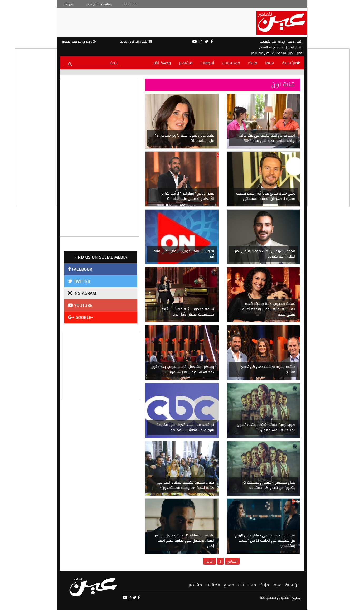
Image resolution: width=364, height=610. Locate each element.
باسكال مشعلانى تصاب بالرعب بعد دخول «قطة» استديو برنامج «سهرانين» (182, 370)
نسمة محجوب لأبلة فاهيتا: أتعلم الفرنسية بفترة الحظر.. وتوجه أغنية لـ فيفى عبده (267, 309)
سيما (270, 63)
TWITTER (79, 281)
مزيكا (253, 63)
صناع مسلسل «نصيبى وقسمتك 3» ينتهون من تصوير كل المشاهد (269, 485)
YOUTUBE (80, 305)
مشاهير (186, 63)
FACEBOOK (80, 269)
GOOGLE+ (81, 318)
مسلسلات (231, 63)
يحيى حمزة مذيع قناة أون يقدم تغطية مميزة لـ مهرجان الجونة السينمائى (266, 196)
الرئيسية (291, 63)
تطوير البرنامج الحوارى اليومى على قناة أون (184, 254)
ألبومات (207, 63)
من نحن (68, 4)
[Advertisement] (101, 366)
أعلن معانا (131, 4)
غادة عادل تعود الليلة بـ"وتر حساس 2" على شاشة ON (185, 138)
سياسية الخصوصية (99, 4)
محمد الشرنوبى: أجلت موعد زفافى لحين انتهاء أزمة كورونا (264, 254)
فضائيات (213, 585)
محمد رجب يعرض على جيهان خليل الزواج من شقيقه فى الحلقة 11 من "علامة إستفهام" (265, 541)
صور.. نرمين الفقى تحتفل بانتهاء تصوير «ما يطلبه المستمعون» (266, 428)
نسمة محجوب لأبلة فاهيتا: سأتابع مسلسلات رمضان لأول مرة (188, 312)
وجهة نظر (162, 63)
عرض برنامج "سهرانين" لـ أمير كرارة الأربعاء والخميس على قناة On (188, 196)
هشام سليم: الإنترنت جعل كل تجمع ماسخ (268, 370)
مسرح (229, 585)
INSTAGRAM (82, 293)
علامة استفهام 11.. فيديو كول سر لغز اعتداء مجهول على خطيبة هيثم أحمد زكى (184, 541)
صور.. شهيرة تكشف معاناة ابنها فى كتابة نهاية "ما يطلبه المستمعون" (185, 485)
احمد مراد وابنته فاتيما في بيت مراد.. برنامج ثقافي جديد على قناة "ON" (267, 138)
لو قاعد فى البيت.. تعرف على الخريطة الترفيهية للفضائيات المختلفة (185, 428)
